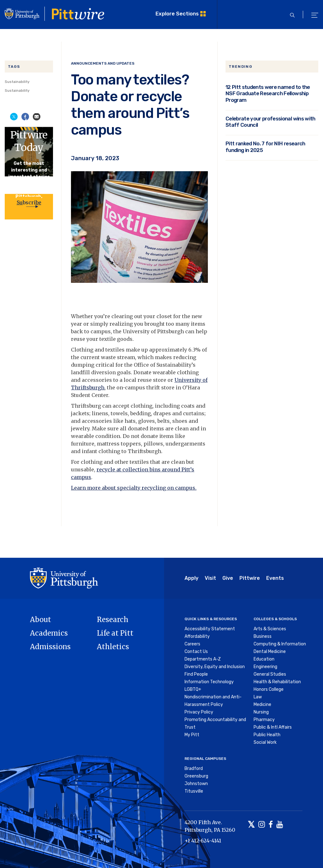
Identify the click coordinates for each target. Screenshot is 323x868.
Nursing (261, 712)
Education (264, 659)
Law (258, 697)
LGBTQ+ (193, 689)
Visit (210, 578)
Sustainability (17, 82)
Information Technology (209, 682)
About (41, 620)
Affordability (197, 636)
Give (228, 578)
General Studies (270, 674)
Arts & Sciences (270, 629)
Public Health (267, 735)
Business (263, 636)
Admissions (50, 647)
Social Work (265, 742)
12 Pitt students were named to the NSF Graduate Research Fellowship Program (268, 93)
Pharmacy (264, 720)
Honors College (269, 689)
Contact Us (196, 652)
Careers (192, 644)
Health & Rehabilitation (277, 682)
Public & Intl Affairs (273, 727)
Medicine (262, 705)
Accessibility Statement (210, 629)
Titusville (194, 791)
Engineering (265, 667)
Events (275, 578)
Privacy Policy (199, 712)
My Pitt (192, 735)
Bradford (194, 769)
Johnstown (196, 784)
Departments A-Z (203, 659)
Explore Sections (177, 14)
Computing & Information (280, 644)
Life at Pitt (115, 633)
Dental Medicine (270, 652)
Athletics (113, 647)
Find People (196, 674)
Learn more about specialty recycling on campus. (134, 488)
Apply (191, 578)
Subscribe (29, 202)
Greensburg (196, 776)
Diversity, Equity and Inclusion (215, 667)
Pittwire (250, 578)
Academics (49, 633)
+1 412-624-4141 (203, 841)
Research (113, 620)
